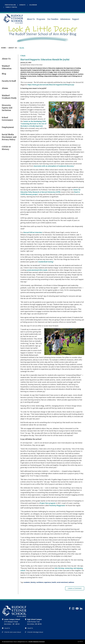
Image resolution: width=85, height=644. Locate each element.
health (54, 582)
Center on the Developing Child (34, 121)
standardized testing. (46, 262)
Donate (22, 5)
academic (27, 582)
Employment (8, 127)
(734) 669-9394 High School (34, 632)
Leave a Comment (75, 588)
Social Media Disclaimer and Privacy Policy (9, 137)
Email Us (6, 628)
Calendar (33, 5)
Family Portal (11, 7)
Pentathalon (10, 5)
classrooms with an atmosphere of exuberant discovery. (54, 166)
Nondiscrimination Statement (37, 642)
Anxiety (33, 582)
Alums (5, 88)
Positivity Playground (57, 505)
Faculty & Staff (9, 81)
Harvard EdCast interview (33, 232)
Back (23, 56)
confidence (40, 582)
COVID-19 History (6, 148)
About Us (31, 19)
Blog (22, 48)
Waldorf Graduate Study (9, 97)
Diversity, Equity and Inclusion (7, 108)
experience (48, 582)
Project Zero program (47, 503)
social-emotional (62, 582)
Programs (41, 19)
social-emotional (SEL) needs (37, 270)
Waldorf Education (7, 67)
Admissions (65, 19)
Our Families (53, 19)
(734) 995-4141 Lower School (11, 632)
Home (4, 48)
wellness (71, 582)
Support (76, 19)
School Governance (7, 119)
